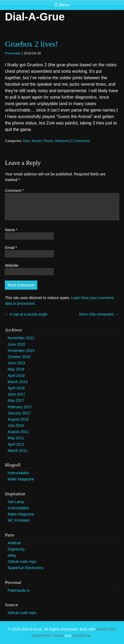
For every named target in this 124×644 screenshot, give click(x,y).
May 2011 (16, 438)
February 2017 (20, 407)
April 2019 (16, 376)
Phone (48, 141)
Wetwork (62, 141)
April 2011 (16, 444)
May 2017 (16, 400)
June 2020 (17, 344)
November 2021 (21, 338)
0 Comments (80, 141)
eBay (12, 555)
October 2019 (19, 357)
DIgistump (16, 549)
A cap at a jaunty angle (26, 314)
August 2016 (18, 419)
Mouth (37, 141)
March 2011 (18, 451)
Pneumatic (13, 53)
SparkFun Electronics (26, 568)
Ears (27, 141)
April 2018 (16, 388)
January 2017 (19, 413)
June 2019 (17, 363)
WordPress (82, 636)
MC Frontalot (19, 520)
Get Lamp (16, 502)
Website (12, 265)
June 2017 (17, 394)
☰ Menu (62, 5)
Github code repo (22, 562)
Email (11, 248)
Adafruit (14, 543)
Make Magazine (21, 479)
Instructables (18, 473)
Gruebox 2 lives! (31, 44)
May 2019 (16, 369)
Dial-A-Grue (35, 17)
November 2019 (21, 351)
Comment (14, 191)
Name (11, 230)
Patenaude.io (19, 590)
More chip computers (99, 314)
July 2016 (16, 425)
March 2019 (18, 382)
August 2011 (18, 432)
